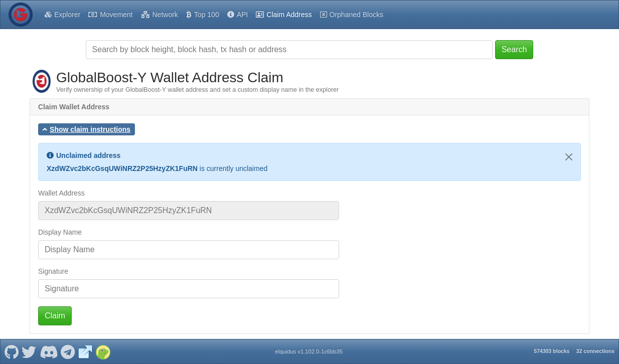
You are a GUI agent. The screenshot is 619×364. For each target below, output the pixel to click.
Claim (55, 316)
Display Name (60, 232)
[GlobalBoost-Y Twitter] (29, 351)
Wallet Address (61, 193)
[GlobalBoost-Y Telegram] (68, 351)
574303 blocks (552, 351)
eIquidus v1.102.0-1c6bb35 (309, 351)
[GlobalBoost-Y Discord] (48, 351)
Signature (53, 271)
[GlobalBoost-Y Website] (85, 351)
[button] (87, 129)
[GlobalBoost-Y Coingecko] (103, 351)
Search (514, 49)
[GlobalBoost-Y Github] (11, 351)
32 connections (595, 351)
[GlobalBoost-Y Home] (21, 15)
